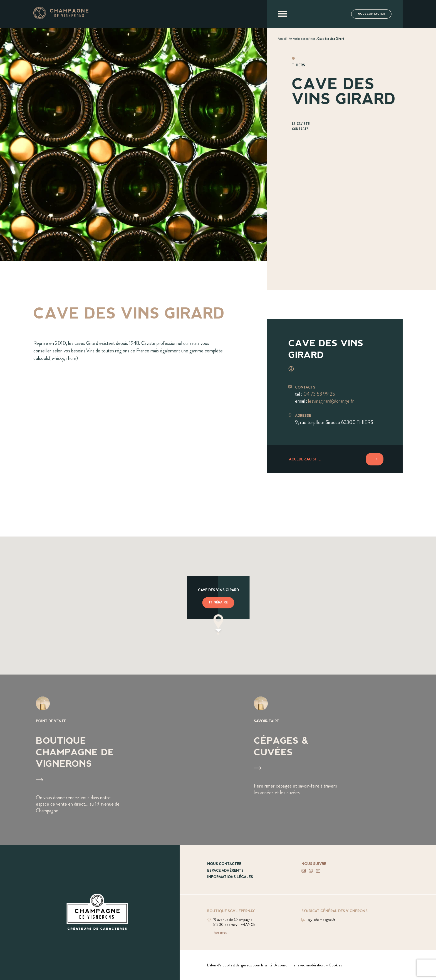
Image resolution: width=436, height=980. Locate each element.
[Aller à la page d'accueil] (61, 17)
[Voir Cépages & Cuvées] (327, 760)
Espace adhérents (225, 870)
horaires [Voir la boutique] (220, 932)
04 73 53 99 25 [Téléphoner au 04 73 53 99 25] (319, 394)
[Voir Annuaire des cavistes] (302, 39)
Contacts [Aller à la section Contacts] (300, 129)
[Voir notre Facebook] (311, 871)
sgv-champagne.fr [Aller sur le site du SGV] (321, 919)
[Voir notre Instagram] (304, 871)
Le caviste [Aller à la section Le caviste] (301, 124)
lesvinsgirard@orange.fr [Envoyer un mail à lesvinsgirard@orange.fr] (331, 401)
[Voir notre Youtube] (318, 871)
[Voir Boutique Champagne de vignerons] (109, 760)
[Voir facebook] (291, 369)
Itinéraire (218, 603)
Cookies (335, 965)
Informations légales (230, 877)
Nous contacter (371, 14)
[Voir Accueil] (282, 39)
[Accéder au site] (335, 459)
